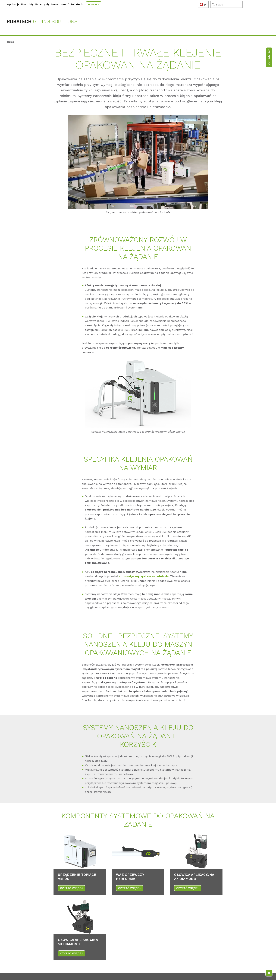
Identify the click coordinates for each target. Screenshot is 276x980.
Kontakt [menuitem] (94, 4)
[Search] (253, 4)
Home (11, 35)
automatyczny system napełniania (144, 569)
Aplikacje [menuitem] (13, 4)
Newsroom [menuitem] (59, 4)
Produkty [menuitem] (27, 4)
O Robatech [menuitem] (75, 4)
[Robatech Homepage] (42, 19)
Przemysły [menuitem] (42, 4)
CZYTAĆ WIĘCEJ (72, 881)
